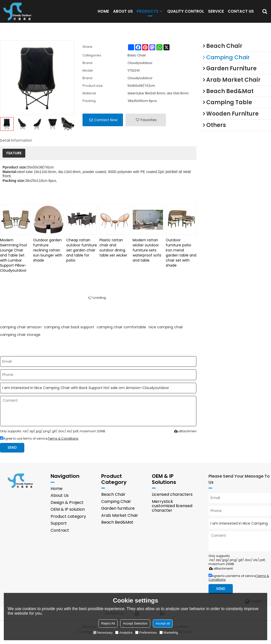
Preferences (146, 632)
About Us (60, 501)
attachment (185, 436)
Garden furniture (118, 514)
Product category (69, 522)
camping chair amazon (21, 332)
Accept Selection (135, 623)
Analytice (124, 632)
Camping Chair (117, 507)
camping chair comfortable (121, 332)
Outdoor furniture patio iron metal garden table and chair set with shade (181, 258)
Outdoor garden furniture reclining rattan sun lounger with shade (48, 255)
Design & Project (67, 508)
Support (59, 529)
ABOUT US (123, 14)
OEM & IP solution (68, 515)
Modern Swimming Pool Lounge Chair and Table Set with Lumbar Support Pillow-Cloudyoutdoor (13, 261)
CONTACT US (241, 14)
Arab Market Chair (120, 521)
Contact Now (106, 125)
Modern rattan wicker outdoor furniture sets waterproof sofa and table (147, 255)
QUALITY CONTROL (186, 14)
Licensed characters (172, 500)
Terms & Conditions (63, 444)
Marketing (169, 632)
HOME (103, 14)
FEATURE (14, 158)
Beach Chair (114, 500)
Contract (60, 536)
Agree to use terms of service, (39, 444)
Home (57, 494)
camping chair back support (69, 332)
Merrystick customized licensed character (173, 511)
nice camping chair (166, 332)
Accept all (163, 623)
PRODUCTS (148, 15)
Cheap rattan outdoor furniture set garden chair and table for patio (82, 255)
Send (12, 453)
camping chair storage (20, 340)
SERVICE (216, 14)
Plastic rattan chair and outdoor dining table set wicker (113, 253)
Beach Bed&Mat (118, 528)
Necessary (103, 632)
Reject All (108, 623)
